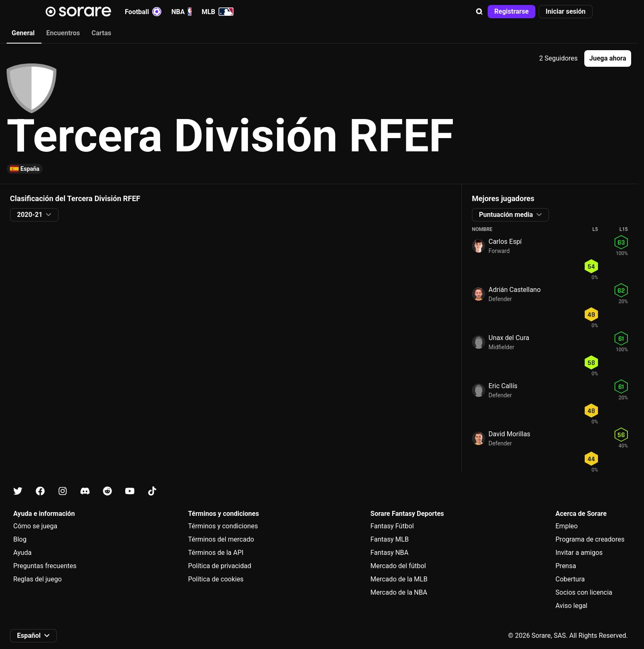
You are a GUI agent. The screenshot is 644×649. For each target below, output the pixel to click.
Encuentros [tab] (63, 33)
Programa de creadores (590, 539)
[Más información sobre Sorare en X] (18, 491)
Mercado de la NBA (399, 592)
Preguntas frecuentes (45, 566)
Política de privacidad (219, 566)
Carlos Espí (505, 242)
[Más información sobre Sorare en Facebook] (40, 491)
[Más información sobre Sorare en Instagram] (63, 491)
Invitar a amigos (579, 553)
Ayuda (22, 553)
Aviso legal (572, 606)
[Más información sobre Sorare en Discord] (85, 491)
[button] (479, 12)
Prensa (566, 566)
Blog (20, 539)
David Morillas (509, 434)
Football (143, 12)
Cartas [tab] (101, 33)
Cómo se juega (35, 526)
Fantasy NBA (389, 553)
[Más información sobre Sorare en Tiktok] (152, 491)
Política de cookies (216, 579)
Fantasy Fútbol (392, 526)
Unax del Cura (509, 338)
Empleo (567, 526)
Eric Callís (503, 386)
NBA (181, 12)
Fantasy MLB (389, 539)
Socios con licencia (584, 592)
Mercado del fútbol (398, 566)
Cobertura (570, 579)
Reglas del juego (38, 579)
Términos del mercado (221, 539)
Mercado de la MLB (399, 579)
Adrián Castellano (515, 290)
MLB (218, 12)
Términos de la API (216, 553)
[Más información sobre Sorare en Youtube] (130, 491)
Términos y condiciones (223, 526)
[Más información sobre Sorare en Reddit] (107, 491)
